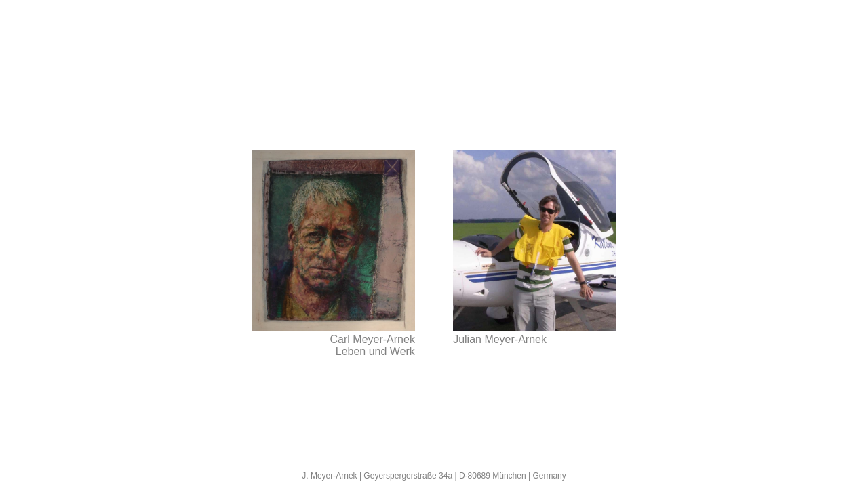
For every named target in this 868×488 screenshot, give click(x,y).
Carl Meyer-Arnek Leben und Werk (373, 345)
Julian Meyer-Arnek (500, 339)
